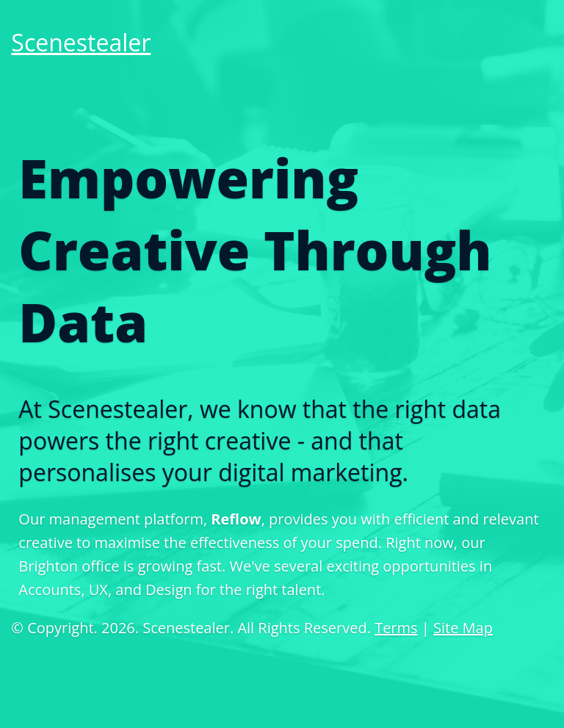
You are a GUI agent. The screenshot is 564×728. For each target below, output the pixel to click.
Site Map (463, 628)
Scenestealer (81, 42)
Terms (396, 628)
